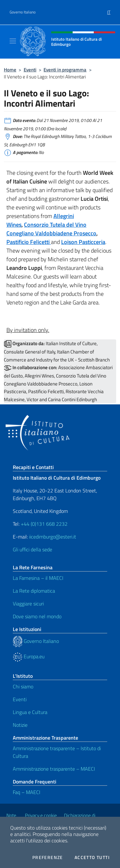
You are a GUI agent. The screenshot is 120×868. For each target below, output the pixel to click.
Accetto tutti (92, 857)
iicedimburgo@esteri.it (53, 537)
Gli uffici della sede (32, 549)
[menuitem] (109, 10)
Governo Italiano (23, 12)
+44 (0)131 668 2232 (44, 524)
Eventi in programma (65, 70)
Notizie (20, 725)
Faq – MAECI (27, 792)
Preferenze (48, 857)
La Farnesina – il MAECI (38, 578)
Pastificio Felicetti (29, 242)
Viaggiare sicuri (28, 604)
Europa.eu (29, 656)
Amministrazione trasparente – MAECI (54, 769)
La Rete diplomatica (34, 591)
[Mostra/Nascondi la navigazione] (13, 41)
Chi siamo (23, 686)
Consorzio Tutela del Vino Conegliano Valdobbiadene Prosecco (51, 229)
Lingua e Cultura (30, 712)
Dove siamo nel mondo (37, 616)
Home (10, 70)
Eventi (30, 70)
